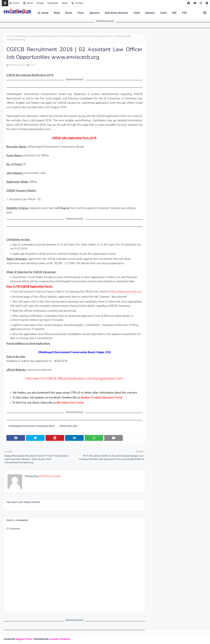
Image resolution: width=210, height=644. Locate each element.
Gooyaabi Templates (60, 639)
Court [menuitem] (163, 13)
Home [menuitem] (43, 13)
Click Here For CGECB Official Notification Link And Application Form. (74, 378)
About (28, 3)
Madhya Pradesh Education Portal (102, 398)
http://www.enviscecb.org (126, 292)
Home (14, 3)
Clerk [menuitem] (137, 13)
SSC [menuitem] (174, 13)
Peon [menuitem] (81, 13)
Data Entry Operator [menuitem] (117, 13)
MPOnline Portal (17, 65)
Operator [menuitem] (94, 13)
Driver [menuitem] (69, 13)
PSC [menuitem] (185, 13)
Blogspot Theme (24, 639)
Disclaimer (53, 3)
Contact (77, 3)
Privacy (40, 3)
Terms (65, 3)
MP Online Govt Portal (70, 403)
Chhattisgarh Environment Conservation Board (37, 36)
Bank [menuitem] (57, 13)
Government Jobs (68, 426)
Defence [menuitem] (150, 13)
